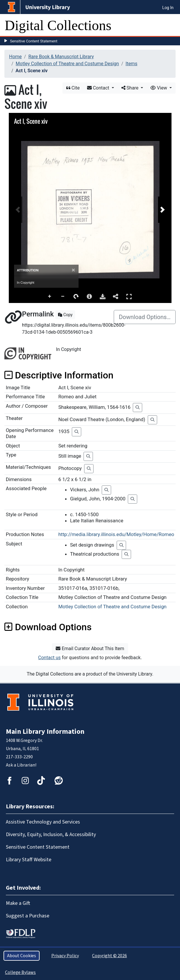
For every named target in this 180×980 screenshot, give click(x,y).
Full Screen (129, 296)
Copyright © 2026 (109, 956)
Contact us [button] (49, 658)
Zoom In (50, 297)
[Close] (73, 270)
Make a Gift (18, 903)
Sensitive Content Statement (34, 41)
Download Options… (145, 317)
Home (15, 57)
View (159, 88)
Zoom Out (63, 297)
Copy (65, 315)
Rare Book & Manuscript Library (61, 57)
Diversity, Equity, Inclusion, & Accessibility (51, 835)
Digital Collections (58, 25)
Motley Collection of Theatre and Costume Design (67, 64)
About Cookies (22, 956)
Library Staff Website (29, 860)
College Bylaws (20, 972)
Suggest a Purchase (28, 916)
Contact (99, 88)
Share (131, 88)
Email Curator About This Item (90, 649)
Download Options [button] (48, 627)
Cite (73, 88)
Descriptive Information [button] (59, 375)
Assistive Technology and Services (43, 822)
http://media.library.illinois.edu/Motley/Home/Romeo (116, 534)
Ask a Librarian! (21, 765)
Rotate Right (76, 297)
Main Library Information (45, 732)
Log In (168, 8)
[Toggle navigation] (172, 25)
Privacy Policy (65, 956)
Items (131, 64)
